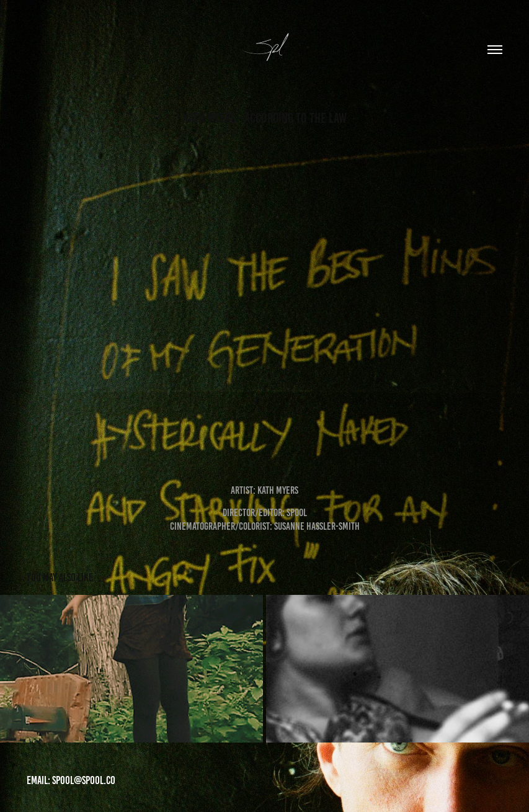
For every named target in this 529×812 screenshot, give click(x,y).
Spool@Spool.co (84, 780)
